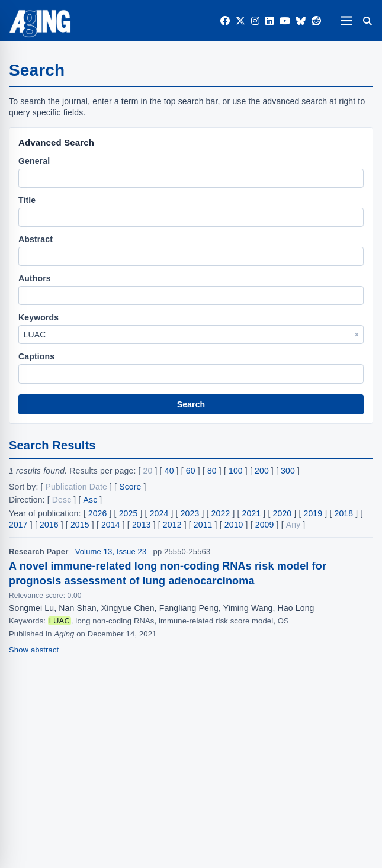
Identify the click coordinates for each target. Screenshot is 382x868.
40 (169, 471)
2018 (344, 513)
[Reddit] (316, 21)
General (34, 161)
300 (288, 471)
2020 (283, 513)
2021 (252, 513)
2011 (203, 525)
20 (148, 471)
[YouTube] (285, 21)
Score (130, 487)
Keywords (38, 317)
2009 (265, 525)
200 (262, 471)
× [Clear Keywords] (357, 335)
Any (293, 525)
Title (27, 200)
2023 (190, 513)
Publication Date (76, 487)
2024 (159, 513)
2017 (18, 525)
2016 (49, 525)
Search (191, 404)
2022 (221, 513)
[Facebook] (225, 21)
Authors (35, 278)
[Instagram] (255, 21)
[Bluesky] (301, 21)
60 (191, 471)
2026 (98, 513)
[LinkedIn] (269, 21)
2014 (111, 525)
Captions (36, 356)
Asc (91, 500)
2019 (313, 513)
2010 (234, 525)
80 (212, 471)
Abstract (36, 239)
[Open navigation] (346, 20)
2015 (80, 525)
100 (236, 471)
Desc (62, 500)
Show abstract (34, 650)
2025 (129, 513)
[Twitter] (240, 21)
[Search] (367, 21)
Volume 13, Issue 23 (111, 552)
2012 (172, 525)
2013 (142, 525)
